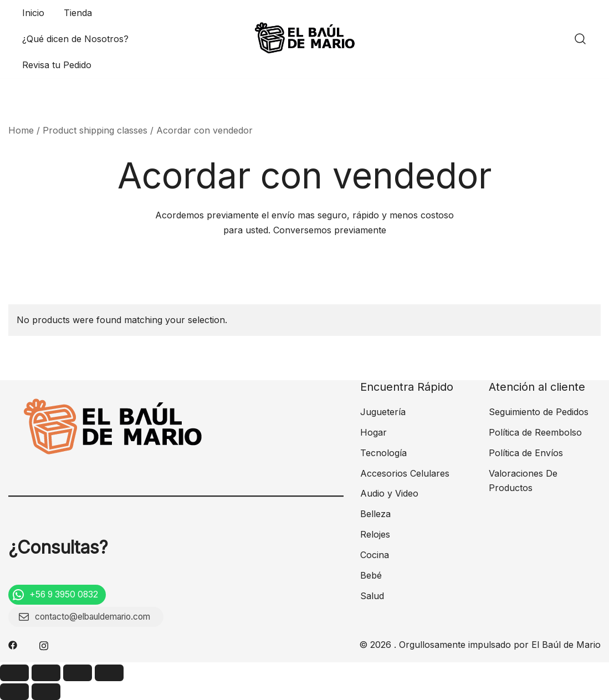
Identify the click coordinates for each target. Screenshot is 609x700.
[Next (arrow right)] (46, 692)
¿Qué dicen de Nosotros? (75, 39)
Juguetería (383, 412)
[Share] (46, 673)
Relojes (375, 534)
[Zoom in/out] (109, 673)
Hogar (373, 432)
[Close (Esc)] (14, 673)
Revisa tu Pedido (57, 65)
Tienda (78, 13)
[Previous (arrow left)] (14, 692)
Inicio (33, 13)
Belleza (375, 514)
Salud (372, 596)
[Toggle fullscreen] (78, 673)
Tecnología (383, 453)
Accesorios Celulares (405, 473)
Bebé (371, 575)
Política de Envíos (526, 453)
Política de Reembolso (535, 432)
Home (21, 130)
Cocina (375, 555)
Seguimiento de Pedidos (539, 412)
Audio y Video (389, 493)
